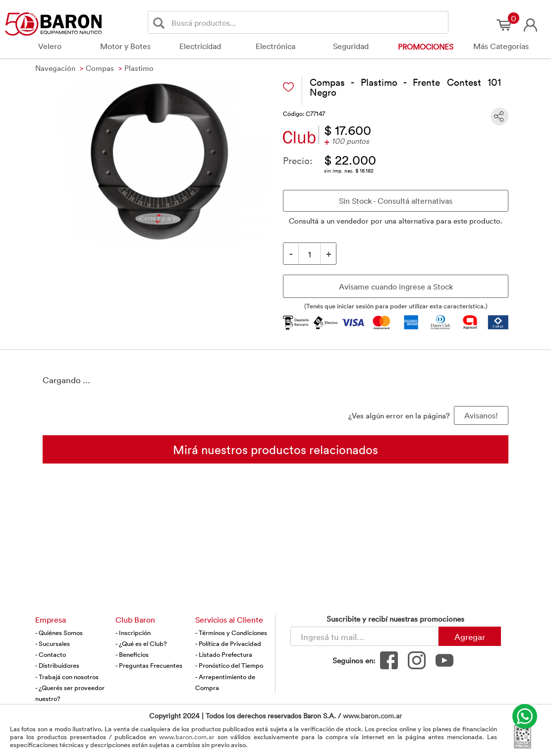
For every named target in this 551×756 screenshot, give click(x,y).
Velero (50, 46)
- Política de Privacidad (228, 643)
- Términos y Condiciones (231, 633)
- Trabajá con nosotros (67, 677)
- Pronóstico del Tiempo (229, 665)
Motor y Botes (125, 46)
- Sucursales (53, 643)
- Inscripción (133, 633)
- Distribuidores (57, 665)
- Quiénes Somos (59, 633)
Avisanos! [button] (481, 415)
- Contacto (51, 654)
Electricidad (200, 46)
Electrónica (275, 46)
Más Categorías (501, 46)
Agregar (470, 637)
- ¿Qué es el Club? (141, 643)
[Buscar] (161, 23)
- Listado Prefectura (224, 654)
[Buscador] (308, 22)
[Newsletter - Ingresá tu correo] (364, 636)
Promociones (426, 47)
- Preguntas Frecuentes (149, 665)
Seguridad (351, 46)
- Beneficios (132, 654)
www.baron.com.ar (372, 716)
